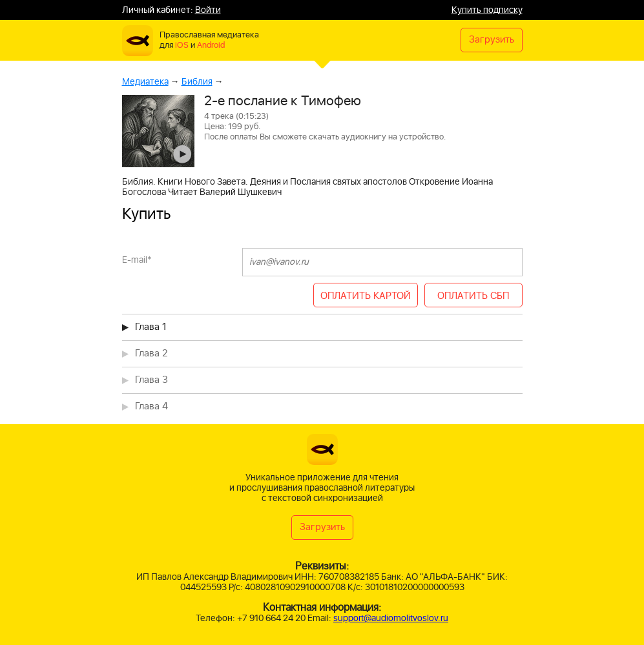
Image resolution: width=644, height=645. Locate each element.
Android (211, 46)
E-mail (137, 260)
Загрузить (492, 40)
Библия (197, 82)
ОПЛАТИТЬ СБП (473, 296)
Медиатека (145, 82)
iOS (182, 46)
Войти (208, 10)
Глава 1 (151, 327)
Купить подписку (487, 10)
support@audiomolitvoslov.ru (391, 618)
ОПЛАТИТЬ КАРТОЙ (366, 296)
